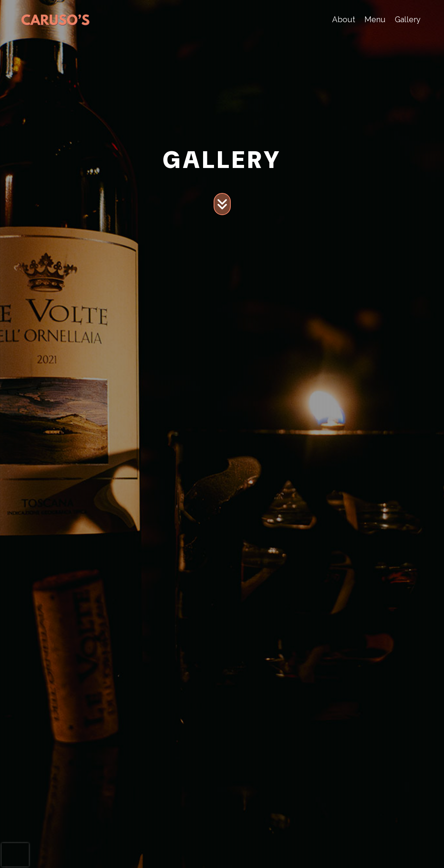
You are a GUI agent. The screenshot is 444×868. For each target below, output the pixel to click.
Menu (375, 19)
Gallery (408, 19)
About (344, 19)
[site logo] (55, 19)
